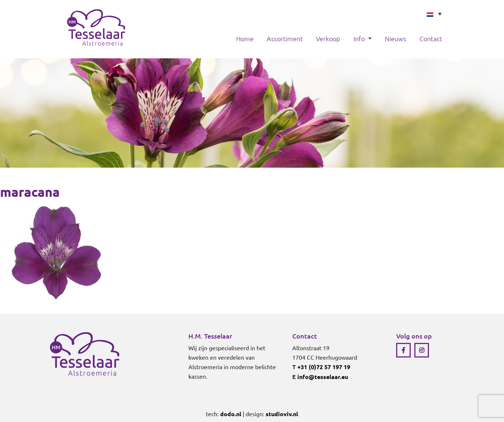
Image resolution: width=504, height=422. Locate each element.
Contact (431, 38)
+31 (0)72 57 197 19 (324, 367)
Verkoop (328, 38)
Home (245, 38)
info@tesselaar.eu (323, 377)
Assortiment (285, 38)
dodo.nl (231, 414)
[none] (434, 14)
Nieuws (396, 38)
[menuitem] (434, 14)
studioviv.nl (282, 414)
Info (360, 38)
